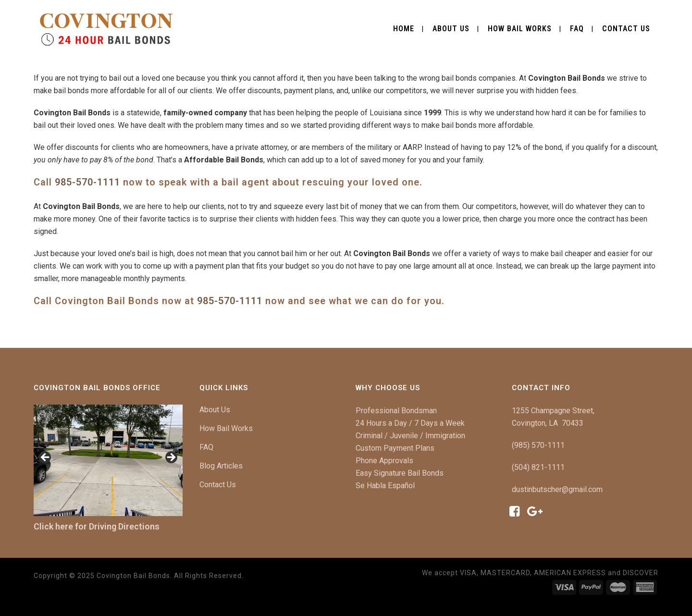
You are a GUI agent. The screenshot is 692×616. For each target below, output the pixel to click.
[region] (108, 461)
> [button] (171, 458)
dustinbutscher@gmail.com (557, 489)
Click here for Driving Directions (97, 526)
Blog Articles (221, 466)
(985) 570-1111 (538, 445)
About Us (215, 410)
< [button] (46, 458)
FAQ (206, 447)
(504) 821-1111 (538, 467)
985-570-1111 (87, 182)
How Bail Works (226, 428)
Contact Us (218, 485)
